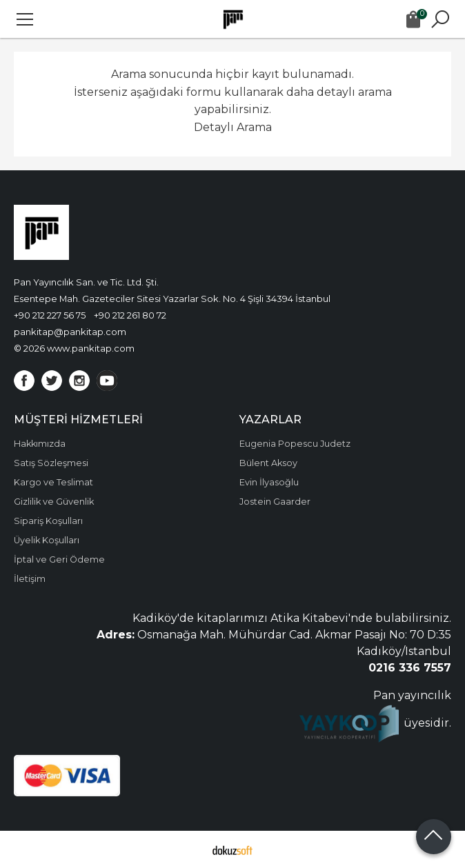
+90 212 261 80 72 (130, 315)
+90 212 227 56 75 (50, 315)
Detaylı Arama (233, 127)
